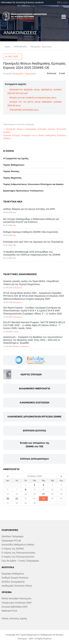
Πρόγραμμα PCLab (11, 541)
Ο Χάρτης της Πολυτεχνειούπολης (18, 553)
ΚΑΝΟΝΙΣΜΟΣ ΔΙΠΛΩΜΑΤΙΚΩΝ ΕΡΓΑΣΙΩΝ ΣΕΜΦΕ (34, 417)
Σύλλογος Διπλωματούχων (34, 459)
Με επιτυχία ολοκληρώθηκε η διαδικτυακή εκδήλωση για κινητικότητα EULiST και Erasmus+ (31, 220)
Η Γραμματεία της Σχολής (16, 158)
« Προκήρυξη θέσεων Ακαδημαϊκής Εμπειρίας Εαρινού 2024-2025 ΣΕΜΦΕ (34, 131)
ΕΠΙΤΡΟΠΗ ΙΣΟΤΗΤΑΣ (34, 431)
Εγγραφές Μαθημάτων (13, 574)
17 (43, 494)
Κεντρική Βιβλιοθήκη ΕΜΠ (15, 607)
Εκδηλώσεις (18, 288)
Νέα (14, 212)
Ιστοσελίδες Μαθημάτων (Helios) (18, 545)
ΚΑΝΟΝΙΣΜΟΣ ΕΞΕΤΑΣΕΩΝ (35, 403)
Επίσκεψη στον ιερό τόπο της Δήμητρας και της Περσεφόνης (33, 242)
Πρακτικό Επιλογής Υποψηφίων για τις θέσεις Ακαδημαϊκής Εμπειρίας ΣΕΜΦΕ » (34, 137)
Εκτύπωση (52, 73)
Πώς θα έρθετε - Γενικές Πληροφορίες (20, 561)
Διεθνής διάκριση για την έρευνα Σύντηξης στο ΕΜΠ (29, 209)
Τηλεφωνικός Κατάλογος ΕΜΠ (17, 603)
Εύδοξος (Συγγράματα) (13, 582)
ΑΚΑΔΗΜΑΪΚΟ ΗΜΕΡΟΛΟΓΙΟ (34, 388)
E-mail (62, 73)
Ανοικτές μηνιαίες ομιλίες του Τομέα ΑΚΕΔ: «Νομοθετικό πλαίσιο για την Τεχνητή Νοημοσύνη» (31, 283)
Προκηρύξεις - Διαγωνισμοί (41, 47)
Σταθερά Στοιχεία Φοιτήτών (15, 578)
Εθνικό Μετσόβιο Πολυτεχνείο (16, 598)
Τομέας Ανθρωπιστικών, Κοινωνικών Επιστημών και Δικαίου (33, 184)
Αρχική (7, 47)
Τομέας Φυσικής (11, 171)
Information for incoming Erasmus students (22, 2)
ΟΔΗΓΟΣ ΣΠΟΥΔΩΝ (31, 374)
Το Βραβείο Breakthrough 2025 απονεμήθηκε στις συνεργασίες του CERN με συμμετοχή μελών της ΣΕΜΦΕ (32, 253)
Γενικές (16, 332)
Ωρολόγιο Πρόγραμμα (12, 536)
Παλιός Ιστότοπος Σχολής (14, 618)
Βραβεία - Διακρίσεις (21, 346)
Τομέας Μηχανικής (12, 178)
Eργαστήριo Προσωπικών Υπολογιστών (23, 191)
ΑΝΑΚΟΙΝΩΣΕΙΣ (20, 47)
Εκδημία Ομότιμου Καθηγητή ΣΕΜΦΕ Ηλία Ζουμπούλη (31, 232)
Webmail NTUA (9, 611)
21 (17, 499)
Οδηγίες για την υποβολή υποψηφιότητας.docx (33, 98)
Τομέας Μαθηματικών (14, 165)
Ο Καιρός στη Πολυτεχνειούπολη (18, 557)
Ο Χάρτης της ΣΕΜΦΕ (13, 549)
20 (8, 499)
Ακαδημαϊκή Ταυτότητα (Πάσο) (17, 586)
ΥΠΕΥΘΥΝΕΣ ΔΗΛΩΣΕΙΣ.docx (24, 110)
